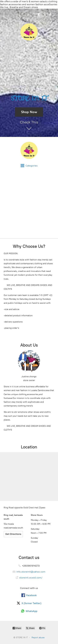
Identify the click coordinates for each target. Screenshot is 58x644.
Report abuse (38, 638)
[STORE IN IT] (29, 150)
